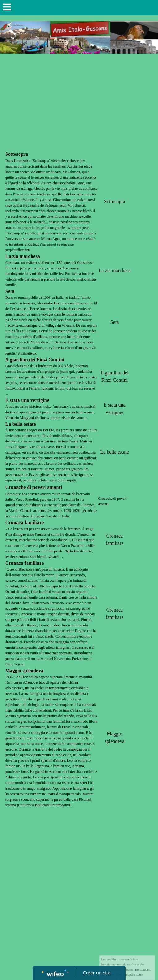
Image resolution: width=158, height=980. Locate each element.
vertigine (40, 400)
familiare (34, 523)
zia (15, 256)
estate (30, 424)
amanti (54, 487)
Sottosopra (17, 154)
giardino (19, 360)
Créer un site (97, 973)
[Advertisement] (79, 103)
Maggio (13, 671)
